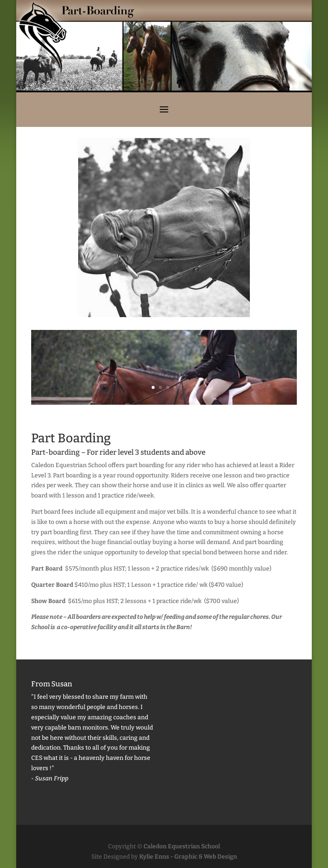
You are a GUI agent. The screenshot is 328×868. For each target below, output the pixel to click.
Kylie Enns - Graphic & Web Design (188, 857)
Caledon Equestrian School (182, 846)
